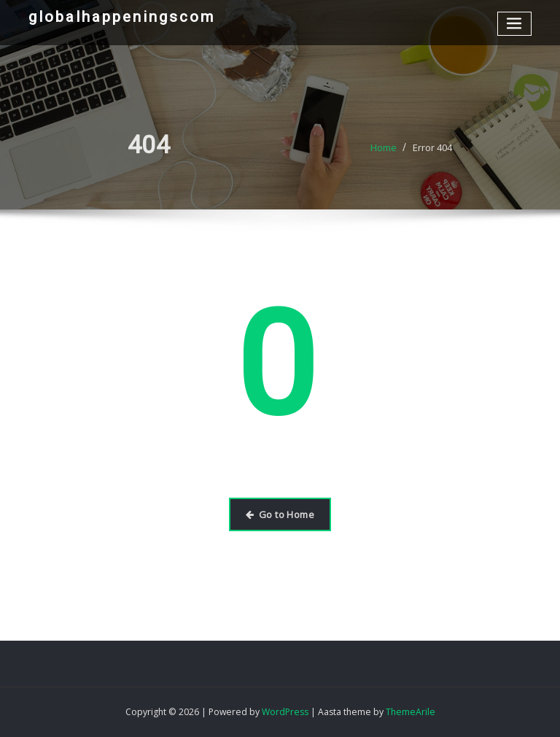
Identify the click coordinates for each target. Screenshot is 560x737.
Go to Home (280, 514)
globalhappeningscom (122, 17)
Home (384, 153)
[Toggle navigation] (515, 24)
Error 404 (432, 153)
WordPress (285, 712)
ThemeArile (411, 712)
